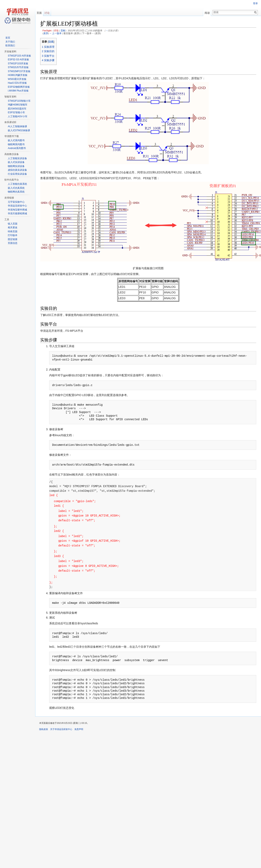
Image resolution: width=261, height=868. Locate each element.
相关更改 (13, 227)
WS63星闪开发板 (17, 79)
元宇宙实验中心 (16, 202)
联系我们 (10, 46)
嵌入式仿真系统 (16, 188)
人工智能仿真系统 (17, 184)
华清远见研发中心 (17, 206)
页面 (39, 13)
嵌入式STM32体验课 (19, 130)
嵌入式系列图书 (16, 140)
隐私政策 (44, 729)
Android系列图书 (17, 148)
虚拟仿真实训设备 (17, 170)
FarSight (47, 30)
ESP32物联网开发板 (19, 87)
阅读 (207, 13)
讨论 (56, 30)
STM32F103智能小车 (19, 101)
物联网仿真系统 (16, 192)
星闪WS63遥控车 (17, 109)
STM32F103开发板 (18, 64)
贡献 (63, 30)
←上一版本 (56, 33)
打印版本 (13, 235)
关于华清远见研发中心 (61, 729)
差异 (46, 33)
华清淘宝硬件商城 (17, 210)
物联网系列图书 (16, 144)
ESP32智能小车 (16, 112)
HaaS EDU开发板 (17, 83)
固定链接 (13, 239)
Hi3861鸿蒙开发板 (18, 75)
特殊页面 (13, 231)
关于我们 (10, 42)
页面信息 (13, 243)
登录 (255, 3)
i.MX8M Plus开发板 (18, 91)
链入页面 (13, 224)
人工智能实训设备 (17, 158)
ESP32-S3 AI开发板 (18, 60)
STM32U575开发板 (18, 67)
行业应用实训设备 (17, 174)
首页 (8, 38)
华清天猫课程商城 (17, 214)
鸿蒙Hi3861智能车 (18, 105)
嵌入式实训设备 (16, 162)
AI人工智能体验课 (17, 126)
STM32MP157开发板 (19, 71)
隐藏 (51, 42)
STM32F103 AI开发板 (19, 56)
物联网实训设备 (16, 166)
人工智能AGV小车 (17, 116)
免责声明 (79, 729)
